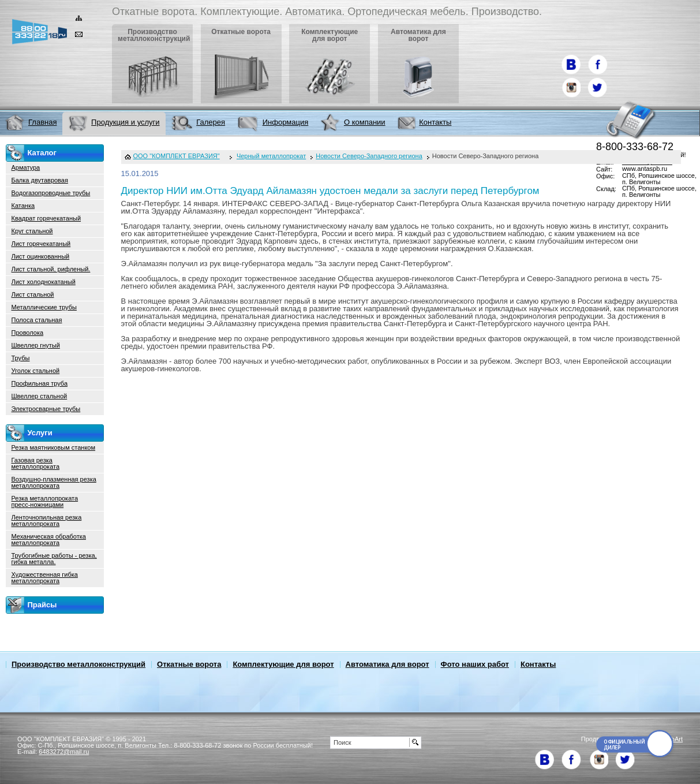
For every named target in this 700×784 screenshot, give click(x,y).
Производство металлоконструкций (78, 664)
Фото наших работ (475, 664)
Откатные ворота (189, 664)
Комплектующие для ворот (283, 664)
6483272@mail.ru (64, 752)
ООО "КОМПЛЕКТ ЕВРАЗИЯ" (177, 156)
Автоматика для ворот (388, 664)
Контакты (538, 664)
